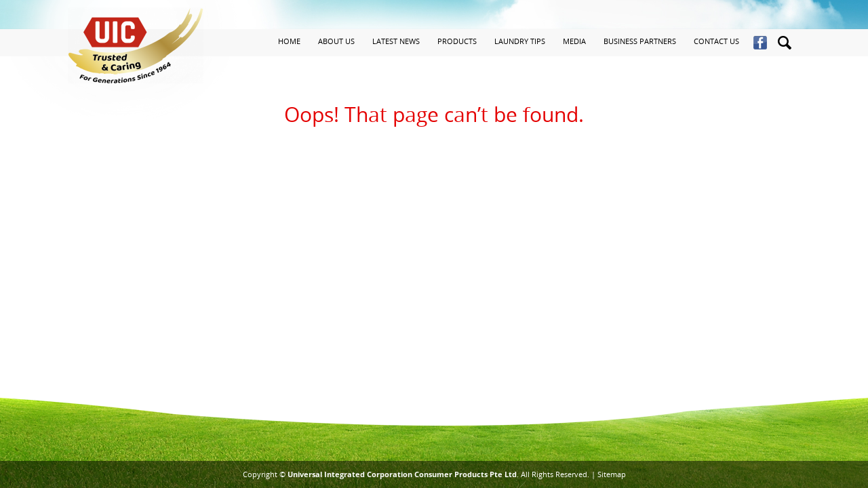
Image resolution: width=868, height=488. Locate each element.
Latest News (396, 41)
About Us (336, 41)
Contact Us (716, 41)
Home (289, 41)
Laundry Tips (520, 41)
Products (457, 41)
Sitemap (612, 474)
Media (574, 41)
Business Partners (640, 41)
